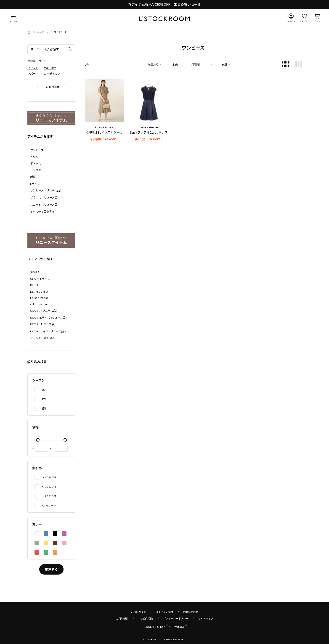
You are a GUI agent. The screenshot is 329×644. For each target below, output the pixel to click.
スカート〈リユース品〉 (45, 205)
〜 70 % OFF (49, 496)
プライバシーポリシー (176, 619)
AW (44, 399)
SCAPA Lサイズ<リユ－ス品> (49, 318)
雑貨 (33, 177)
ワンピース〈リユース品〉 (46, 190)
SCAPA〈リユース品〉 (44, 311)
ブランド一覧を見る (42, 338)
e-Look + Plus (39, 304)
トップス (36, 170)
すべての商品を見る (42, 212)
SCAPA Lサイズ (40, 279)
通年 (44, 408)
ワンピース (37, 150)
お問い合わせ (191, 612)
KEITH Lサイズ (39, 292)
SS (43, 390)
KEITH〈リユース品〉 (44, 324)
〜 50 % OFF (49, 487)
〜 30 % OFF (49, 477)
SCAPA (35, 272)
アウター (36, 157)
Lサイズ (35, 184)
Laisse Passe (42, 32)
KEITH (34, 285)
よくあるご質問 (165, 612)
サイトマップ (206, 619)
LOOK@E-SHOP (155, 627)
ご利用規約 (122, 619)
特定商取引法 (146, 619)
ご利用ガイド (138, 612)
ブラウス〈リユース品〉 (45, 197)
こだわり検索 (51, 87)
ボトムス (36, 163)
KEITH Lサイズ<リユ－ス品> (48, 331)
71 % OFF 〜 (49, 506)
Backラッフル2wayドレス (149, 133)
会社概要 (179, 627)
